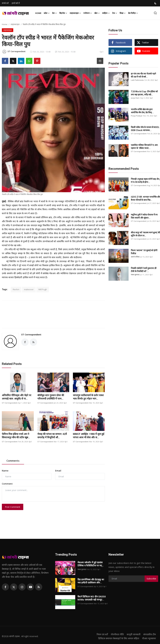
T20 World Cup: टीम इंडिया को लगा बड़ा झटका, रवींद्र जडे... (144, 93)
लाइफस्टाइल (15, 24)
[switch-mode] (156, 3)
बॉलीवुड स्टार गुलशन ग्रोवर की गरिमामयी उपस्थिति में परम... (51, 397)
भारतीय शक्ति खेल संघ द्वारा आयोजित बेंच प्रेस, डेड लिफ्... (142, 111)
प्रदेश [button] (47, 13)
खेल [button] (97, 13)
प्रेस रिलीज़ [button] (133, 13)
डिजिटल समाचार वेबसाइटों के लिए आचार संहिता (119, 638)
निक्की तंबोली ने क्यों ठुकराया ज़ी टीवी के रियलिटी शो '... (144, 270)
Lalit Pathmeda (137, 80)
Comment (7, 484)
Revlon (16, 289)
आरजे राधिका (135, 257)
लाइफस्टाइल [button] (75, 13)
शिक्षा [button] (123, 13)
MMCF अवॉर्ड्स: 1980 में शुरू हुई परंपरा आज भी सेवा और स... (89, 436)
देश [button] (54, 13)
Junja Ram (135, 98)
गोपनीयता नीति (117, 634)
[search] (155, 13)
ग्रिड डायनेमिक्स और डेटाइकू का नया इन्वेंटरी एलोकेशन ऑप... (91, 581)
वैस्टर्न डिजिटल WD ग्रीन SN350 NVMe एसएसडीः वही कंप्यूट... (92, 598)
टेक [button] (115, 13)
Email (58, 471)
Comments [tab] (13, 461)
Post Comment (13, 507)
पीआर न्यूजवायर (149, 638)
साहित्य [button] (106, 13)
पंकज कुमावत (135, 275)
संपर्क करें (5, 3)
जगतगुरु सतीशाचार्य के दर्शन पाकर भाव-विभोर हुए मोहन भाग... (88, 397)
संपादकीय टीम (150, 634)
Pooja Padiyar (137, 116)
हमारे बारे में (16, 3)
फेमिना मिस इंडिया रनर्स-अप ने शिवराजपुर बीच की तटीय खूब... (16, 436)
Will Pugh (43, 289)
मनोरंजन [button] (88, 13)
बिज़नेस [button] (63, 13)
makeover (29, 289)
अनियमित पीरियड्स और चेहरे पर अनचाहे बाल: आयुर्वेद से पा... (17, 397)
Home (38, 13)
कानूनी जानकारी (134, 634)
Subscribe (151, 579)
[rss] (39, 587)
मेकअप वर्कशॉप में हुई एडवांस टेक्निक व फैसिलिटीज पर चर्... (91, 564)
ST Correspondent (31, 335)
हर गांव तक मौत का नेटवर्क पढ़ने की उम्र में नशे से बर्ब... (143, 75)
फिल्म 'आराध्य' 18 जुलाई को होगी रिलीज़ (144, 252)
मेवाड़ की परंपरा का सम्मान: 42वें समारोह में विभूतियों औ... (52, 436)
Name (5, 471)
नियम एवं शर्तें (102, 634)
